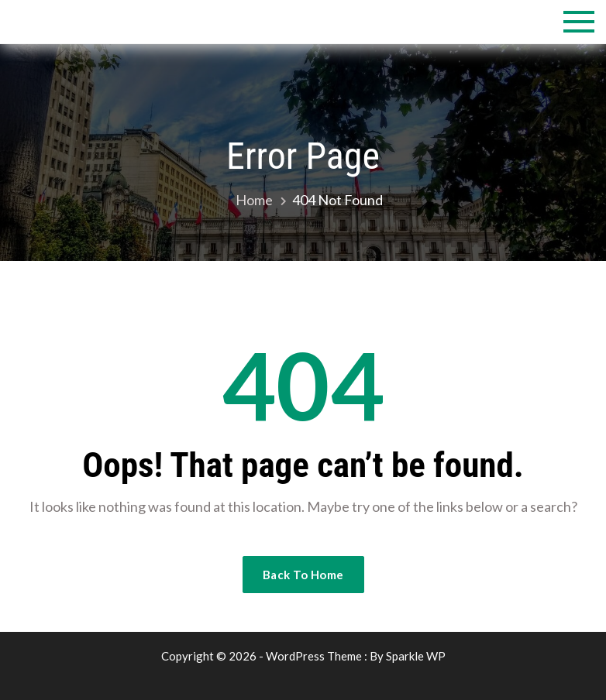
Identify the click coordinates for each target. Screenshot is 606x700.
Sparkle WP (416, 656)
